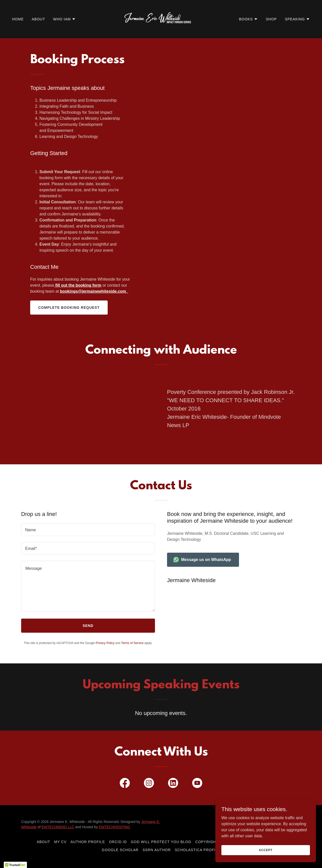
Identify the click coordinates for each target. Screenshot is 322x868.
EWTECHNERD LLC (58, 827)
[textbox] (88, 530)
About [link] (38, 19)
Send (88, 626)
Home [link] (18, 19)
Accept (266, 850)
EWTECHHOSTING (114, 827)
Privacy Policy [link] (105, 643)
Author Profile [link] (88, 842)
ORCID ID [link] (118, 842)
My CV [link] (60, 842)
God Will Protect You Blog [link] (161, 842)
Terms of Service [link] (132, 643)
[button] (64, 19)
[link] (161, 19)
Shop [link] (271, 19)
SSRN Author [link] (157, 850)
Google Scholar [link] (120, 850)
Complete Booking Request (69, 308)
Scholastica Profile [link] (198, 850)
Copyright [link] (207, 842)
